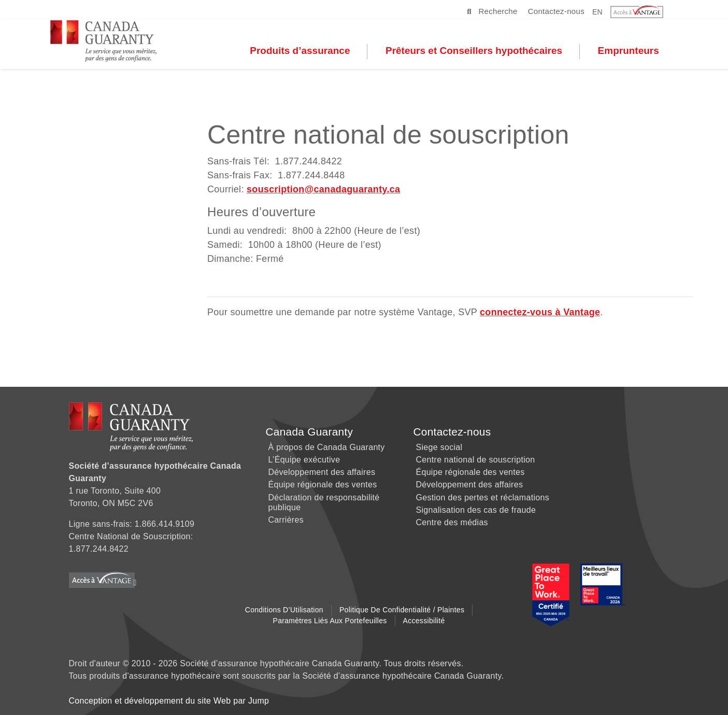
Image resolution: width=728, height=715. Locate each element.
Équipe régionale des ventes (323, 485)
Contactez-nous (556, 11)
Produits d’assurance (320, 52)
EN (597, 11)
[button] (643, 12)
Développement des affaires (322, 472)
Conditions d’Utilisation (284, 610)
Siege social (439, 447)
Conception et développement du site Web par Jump (169, 701)
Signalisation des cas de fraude (476, 510)
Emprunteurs (649, 52)
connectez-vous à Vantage (540, 312)
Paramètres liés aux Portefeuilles (330, 621)
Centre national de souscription (476, 460)
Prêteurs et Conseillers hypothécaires (495, 52)
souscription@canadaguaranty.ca (323, 189)
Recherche (492, 11)
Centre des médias (452, 522)
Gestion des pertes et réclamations (483, 497)
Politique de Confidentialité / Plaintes (402, 610)
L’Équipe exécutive (304, 460)
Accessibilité (424, 621)
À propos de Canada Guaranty (327, 447)
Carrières (286, 520)
